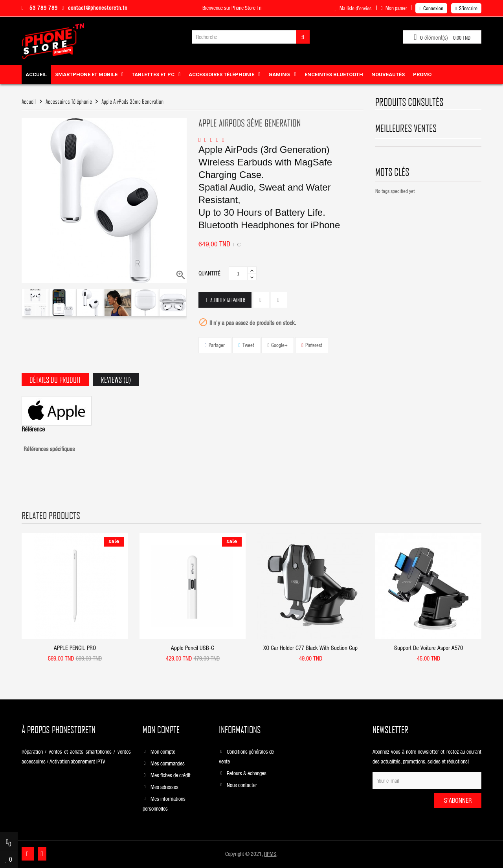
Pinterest (314, 345)
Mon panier (394, 8)
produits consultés (409, 102)
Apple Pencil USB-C (193, 648)
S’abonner (458, 800)
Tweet (248, 345)
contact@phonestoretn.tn (95, 8)
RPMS (270, 854)
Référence (33, 429)
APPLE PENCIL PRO (75, 648)
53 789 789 (40, 8)
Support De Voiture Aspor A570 (429, 648)
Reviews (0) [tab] (116, 380)
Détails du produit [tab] (55, 380)
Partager (217, 345)
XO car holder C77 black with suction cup (310, 648)
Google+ (279, 345)
